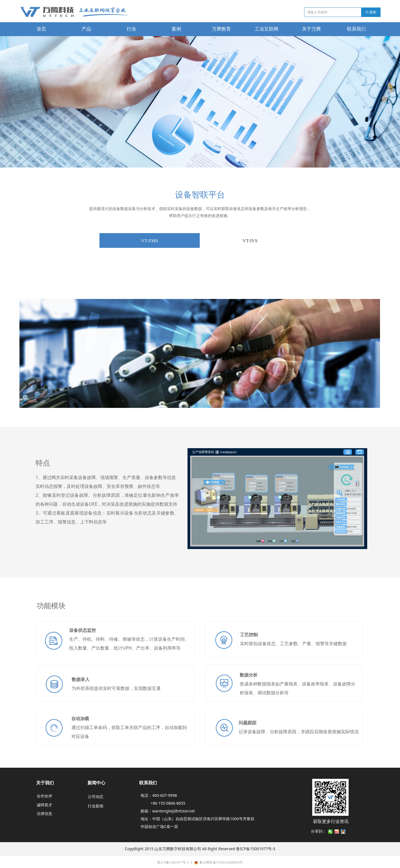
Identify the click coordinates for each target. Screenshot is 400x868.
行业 (131, 29)
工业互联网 (267, 29)
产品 (86, 29)
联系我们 (356, 29)
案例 (176, 29)
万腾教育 (221, 29)
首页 (41, 29)
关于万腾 (311, 29)
